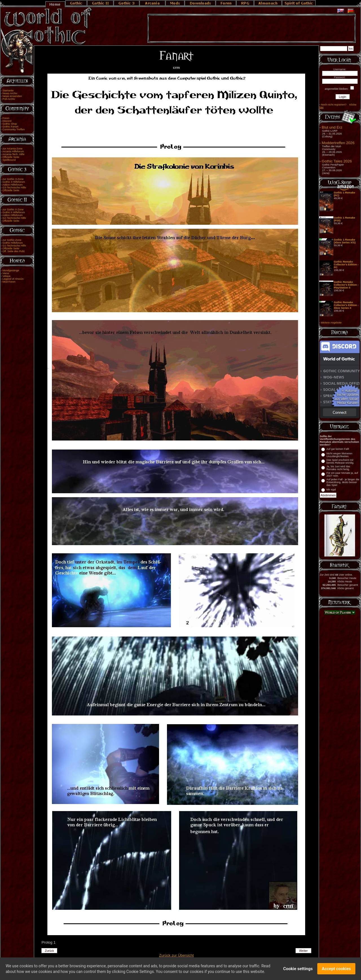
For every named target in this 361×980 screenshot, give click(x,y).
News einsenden (12, 96)
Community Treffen (14, 129)
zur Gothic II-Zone (13, 210)
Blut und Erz (332, 127)
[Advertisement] (252, 28)
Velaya (6, 276)
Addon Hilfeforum (12, 185)
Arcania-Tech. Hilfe (13, 154)
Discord (7, 121)
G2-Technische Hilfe (14, 218)
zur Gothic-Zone (12, 240)
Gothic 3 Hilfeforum (14, 182)
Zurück (49, 951)
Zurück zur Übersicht (176, 955)
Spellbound (9, 160)
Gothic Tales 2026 (337, 161)
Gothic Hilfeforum (13, 243)
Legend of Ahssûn (13, 279)
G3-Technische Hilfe (14, 188)
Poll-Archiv (9, 99)
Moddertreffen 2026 (338, 143)
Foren (6, 118)
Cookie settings (298, 969)
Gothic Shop (10, 124)
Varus (6, 273)
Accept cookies (336, 969)
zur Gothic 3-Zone (13, 179)
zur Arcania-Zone (13, 149)
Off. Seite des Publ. (14, 251)
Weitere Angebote (331, 323)
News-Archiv (10, 93)
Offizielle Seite (11, 157)
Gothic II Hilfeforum (14, 212)
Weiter (304, 951)
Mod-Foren (9, 282)
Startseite (8, 91)
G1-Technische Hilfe (14, 246)
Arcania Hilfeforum (13, 151)
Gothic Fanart (11, 127)
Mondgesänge (11, 270)
